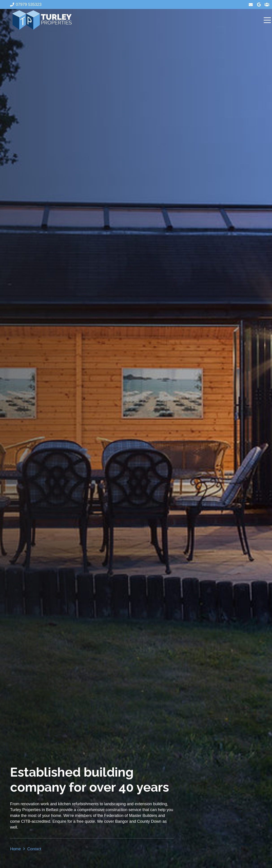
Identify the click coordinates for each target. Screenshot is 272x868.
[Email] (251, 4)
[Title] (267, 4)
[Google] (259, 4)
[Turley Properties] (42, 20)
